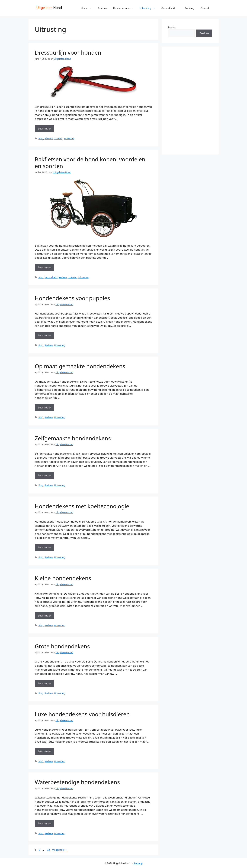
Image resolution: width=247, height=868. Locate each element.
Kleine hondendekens (63, 578)
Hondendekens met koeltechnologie (82, 506)
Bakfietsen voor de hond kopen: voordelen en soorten (90, 163)
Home (88, 8)
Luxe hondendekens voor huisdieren (82, 714)
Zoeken (173, 27)
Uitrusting (149, 8)
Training (190, 8)
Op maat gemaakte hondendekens (80, 366)
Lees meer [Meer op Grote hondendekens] (45, 683)
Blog (41, 138)
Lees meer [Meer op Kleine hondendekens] (45, 615)
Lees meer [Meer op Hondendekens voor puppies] (45, 335)
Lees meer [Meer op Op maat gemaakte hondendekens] (45, 407)
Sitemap (138, 863)
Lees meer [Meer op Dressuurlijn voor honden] (45, 128)
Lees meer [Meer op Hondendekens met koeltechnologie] (45, 547)
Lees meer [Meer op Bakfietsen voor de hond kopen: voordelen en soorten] (45, 267)
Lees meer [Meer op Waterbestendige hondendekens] (45, 823)
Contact (205, 8)
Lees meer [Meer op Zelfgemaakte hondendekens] (45, 475)
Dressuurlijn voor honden (68, 52)
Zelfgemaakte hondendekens (73, 438)
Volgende (60, 850)
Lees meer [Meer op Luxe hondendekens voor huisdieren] (45, 751)
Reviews (102, 8)
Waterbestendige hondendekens (77, 782)
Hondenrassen (125, 8)
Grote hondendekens (62, 646)
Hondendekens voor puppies (72, 298)
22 (49, 850)
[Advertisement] (190, 100)
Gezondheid (172, 8)
